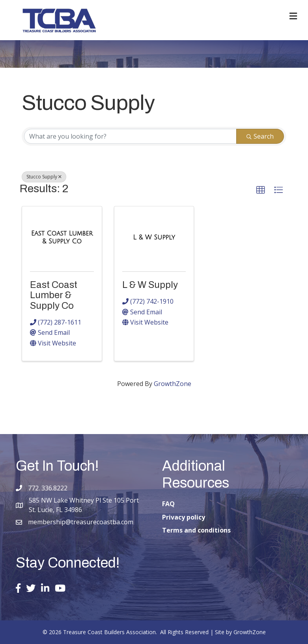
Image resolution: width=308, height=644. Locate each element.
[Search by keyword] (130, 136)
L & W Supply (150, 285)
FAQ (168, 504)
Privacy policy (184, 517)
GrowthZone (173, 384)
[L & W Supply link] (154, 238)
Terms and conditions (196, 530)
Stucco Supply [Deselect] (44, 177)
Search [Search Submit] (260, 136)
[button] (261, 190)
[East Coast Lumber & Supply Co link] (62, 237)
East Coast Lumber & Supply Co (54, 295)
